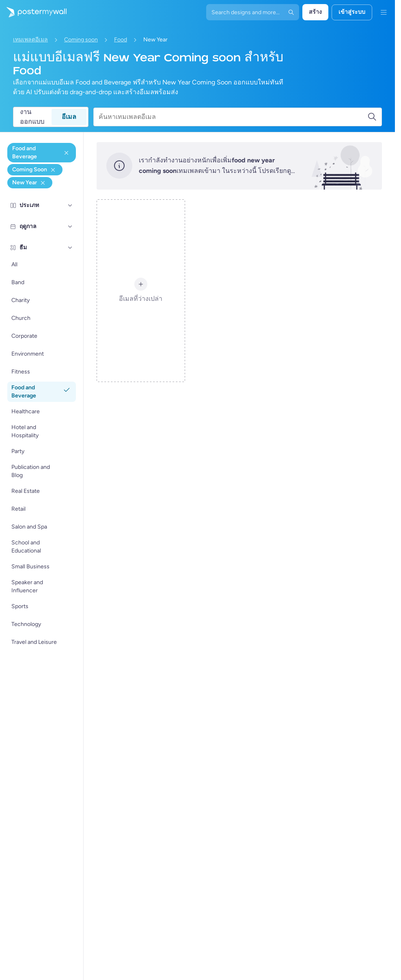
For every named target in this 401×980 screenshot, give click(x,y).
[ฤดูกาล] (70, 226)
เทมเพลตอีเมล (30, 40)
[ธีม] (70, 247)
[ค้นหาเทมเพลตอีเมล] (233, 117)
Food (121, 40)
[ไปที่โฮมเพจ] (33, 12)
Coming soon (81, 40)
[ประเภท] (70, 205)
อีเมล (69, 117)
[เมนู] (384, 12)
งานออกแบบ (32, 117)
